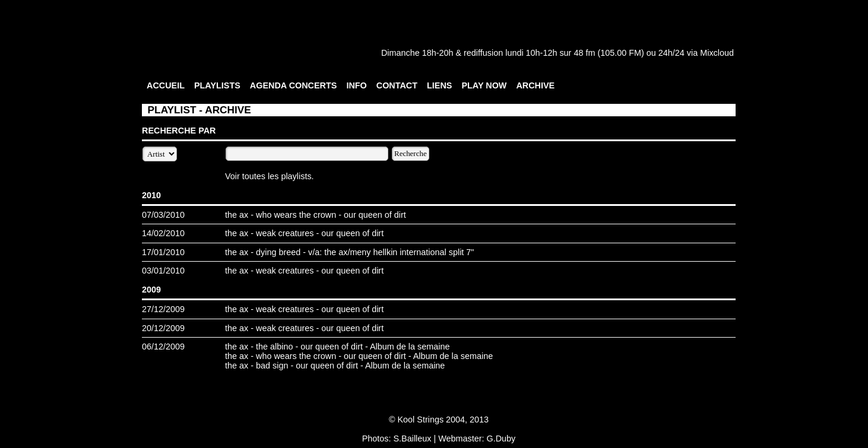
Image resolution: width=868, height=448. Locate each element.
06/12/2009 (163, 347)
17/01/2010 (163, 252)
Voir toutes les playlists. (270, 176)
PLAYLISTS (217, 85)
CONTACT (397, 85)
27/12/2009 (163, 309)
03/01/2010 (163, 271)
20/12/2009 (163, 328)
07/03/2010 (163, 215)
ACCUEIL (166, 85)
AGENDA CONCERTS (294, 85)
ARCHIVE (535, 85)
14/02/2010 (163, 233)
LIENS (439, 85)
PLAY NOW (484, 85)
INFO (356, 85)
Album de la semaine (410, 347)
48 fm (584, 53)
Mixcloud (717, 53)
